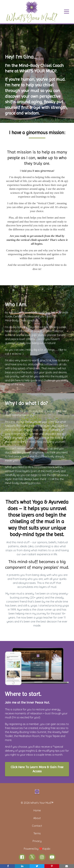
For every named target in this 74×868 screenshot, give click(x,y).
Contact (37, 826)
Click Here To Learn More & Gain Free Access (37, 769)
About (37, 818)
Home (37, 810)
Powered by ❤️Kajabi (37, 849)
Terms (37, 833)
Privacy (37, 841)
